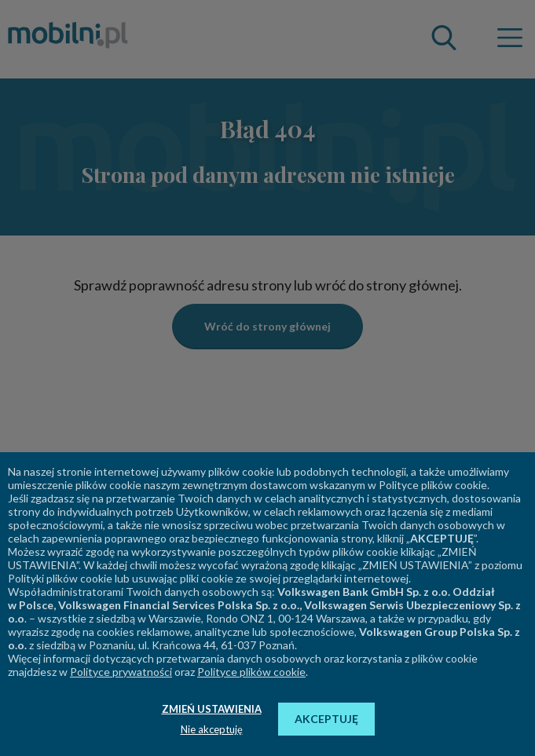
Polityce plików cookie (251, 672)
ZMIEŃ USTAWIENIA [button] (212, 709)
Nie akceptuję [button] (212, 729)
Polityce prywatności (121, 672)
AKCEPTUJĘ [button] (326, 719)
